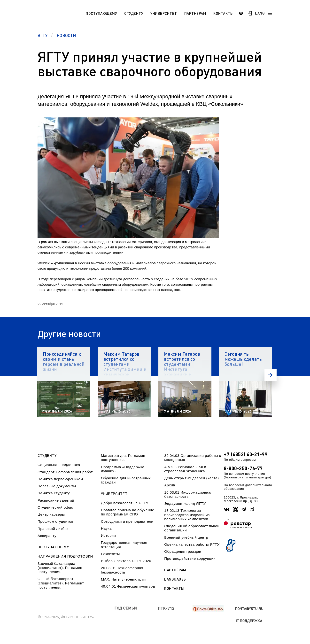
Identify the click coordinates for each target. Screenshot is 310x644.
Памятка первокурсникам (60, 479)
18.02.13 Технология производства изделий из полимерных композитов (187, 515)
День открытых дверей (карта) (191, 478)
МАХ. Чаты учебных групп (124, 579)
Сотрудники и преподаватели (127, 521)
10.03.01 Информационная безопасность (188, 494)
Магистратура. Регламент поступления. (124, 458)
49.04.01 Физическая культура (128, 586)
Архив (170, 485)
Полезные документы (57, 486)
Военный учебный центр (186, 537)
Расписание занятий (56, 500)
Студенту (134, 13)
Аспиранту (47, 536)
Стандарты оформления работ (65, 472)
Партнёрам (195, 13)
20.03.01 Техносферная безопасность (122, 570)
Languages (175, 579)
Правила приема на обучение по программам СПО (128, 512)
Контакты (223, 13)
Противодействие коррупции (190, 558)
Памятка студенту (54, 493)
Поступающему (101, 13)
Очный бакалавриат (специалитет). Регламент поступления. (61, 583)
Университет (164, 13)
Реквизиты (110, 554)
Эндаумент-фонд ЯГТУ (185, 503)
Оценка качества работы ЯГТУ (192, 544)
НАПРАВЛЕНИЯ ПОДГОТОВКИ (65, 556)
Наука (106, 528)
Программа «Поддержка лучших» (123, 469)
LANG (260, 13)
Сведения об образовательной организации (192, 528)
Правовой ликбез (53, 529)
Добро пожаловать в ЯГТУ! (125, 503)
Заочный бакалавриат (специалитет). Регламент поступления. (61, 568)
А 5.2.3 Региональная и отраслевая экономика (185, 469)
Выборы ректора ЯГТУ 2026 (126, 561)
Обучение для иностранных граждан (126, 480)
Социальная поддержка (59, 465)
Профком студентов (55, 521)
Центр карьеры (51, 514)
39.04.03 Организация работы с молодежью (193, 458)
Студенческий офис (55, 507)
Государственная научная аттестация (124, 544)
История (108, 535)
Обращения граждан (183, 551)
